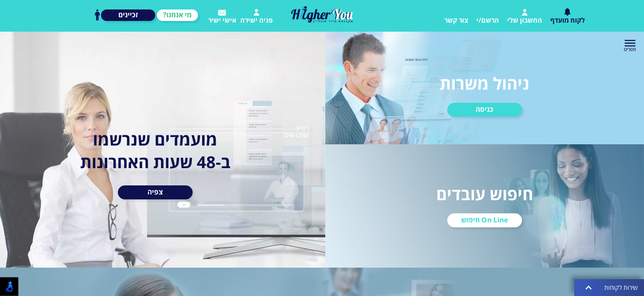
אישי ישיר (222, 17)
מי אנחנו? (177, 15)
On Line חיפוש (485, 220)
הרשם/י (488, 20)
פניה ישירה (256, 17)
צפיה (155, 192)
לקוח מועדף (568, 16)
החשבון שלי (525, 17)
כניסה (484, 109)
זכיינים (128, 15)
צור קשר (456, 20)
